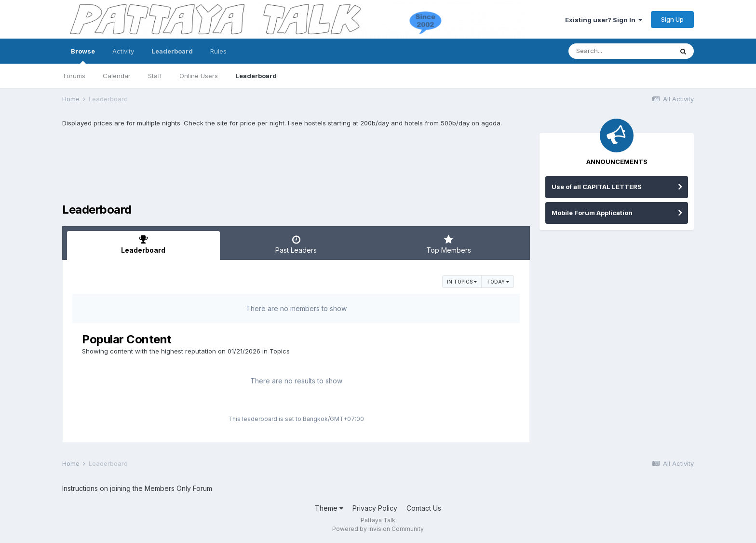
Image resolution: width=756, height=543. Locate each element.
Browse (83, 55)
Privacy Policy (375, 508)
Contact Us (424, 508)
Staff (155, 76)
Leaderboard (256, 76)
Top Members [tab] (449, 244)
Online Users (199, 76)
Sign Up (672, 19)
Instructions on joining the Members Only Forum (137, 488)
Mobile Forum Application (592, 213)
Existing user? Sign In (604, 20)
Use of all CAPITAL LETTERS (597, 187)
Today (498, 282)
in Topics (462, 282)
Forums (74, 76)
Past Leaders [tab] (296, 244)
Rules (218, 51)
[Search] (621, 51)
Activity (123, 51)
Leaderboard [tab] (143, 244)
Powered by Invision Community (378, 529)
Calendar (117, 76)
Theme (329, 508)
